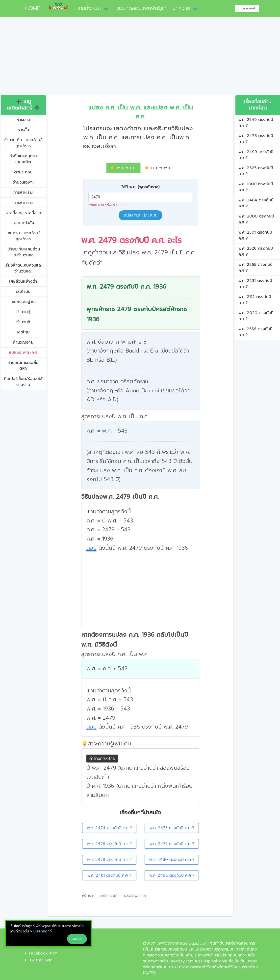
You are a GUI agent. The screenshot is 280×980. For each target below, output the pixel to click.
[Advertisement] (140, 58)
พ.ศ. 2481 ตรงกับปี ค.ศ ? (109, 875)
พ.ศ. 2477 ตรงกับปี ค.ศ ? (172, 844)
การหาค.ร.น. (23, 203)
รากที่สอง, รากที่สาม (23, 213)
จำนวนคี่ (23, 322)
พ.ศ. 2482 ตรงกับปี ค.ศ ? (172, 875)
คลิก (54, 953)
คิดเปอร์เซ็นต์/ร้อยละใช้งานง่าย (23, 382)
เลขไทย (23, 332)
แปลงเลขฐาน (23, 302)
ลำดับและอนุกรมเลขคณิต (23, 159)
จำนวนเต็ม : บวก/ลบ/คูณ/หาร (23, 143)
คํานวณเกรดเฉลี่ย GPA (23, 366)
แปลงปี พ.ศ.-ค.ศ (23, 353)
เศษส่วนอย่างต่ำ (23, 281)
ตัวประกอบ (23, 172)
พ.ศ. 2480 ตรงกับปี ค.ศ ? (172, 860)
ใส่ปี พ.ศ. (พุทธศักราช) (140, 187)
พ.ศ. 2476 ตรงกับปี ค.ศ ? (109, 844)
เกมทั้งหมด (89, 8)
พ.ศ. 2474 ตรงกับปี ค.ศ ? (109, 828)
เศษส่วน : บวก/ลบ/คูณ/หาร (23, 236)
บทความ (181, 8)
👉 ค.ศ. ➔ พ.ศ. (158, 168)
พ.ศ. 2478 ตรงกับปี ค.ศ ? (109, 860)
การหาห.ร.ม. (23, 192)
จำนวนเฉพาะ (23, 182)
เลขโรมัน (23, 292)
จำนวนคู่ (23, 312)
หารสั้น (23, 130)
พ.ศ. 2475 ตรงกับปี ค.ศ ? (172, 828)
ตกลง (77, 939)
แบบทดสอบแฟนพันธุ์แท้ (141, 8)
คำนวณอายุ (23, 342)
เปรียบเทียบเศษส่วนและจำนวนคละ (23, 252)
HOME (30, 8)
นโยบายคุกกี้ (43, 931)
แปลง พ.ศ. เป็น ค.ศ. (140, 215)
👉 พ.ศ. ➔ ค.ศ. (123, 168)
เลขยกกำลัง (23, 223)
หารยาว (23, 120)
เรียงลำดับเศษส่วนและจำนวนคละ (23, 268)
